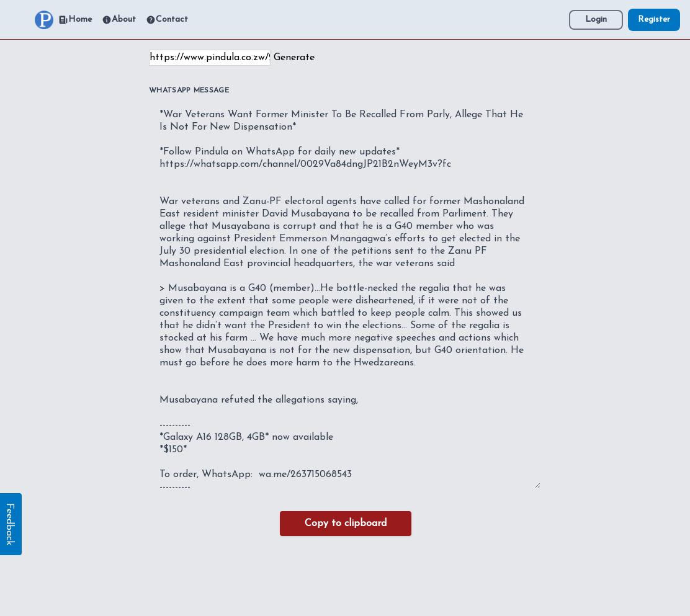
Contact (167, 20)
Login (596, 20)
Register (654, 20)
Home (75, 20)
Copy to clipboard (346, 524)
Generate (294, 58)
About (119, 20)
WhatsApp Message (189, 91)
